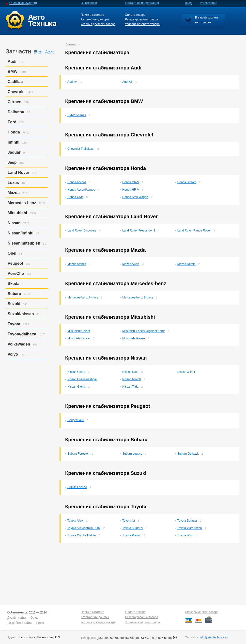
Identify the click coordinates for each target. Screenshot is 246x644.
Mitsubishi (17, 213)
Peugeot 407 (76, 420)
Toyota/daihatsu (23, 334)
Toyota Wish (185, 535)
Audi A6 (127, 82)
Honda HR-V (131, 190)
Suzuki (14, 304)
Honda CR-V (131, 182)
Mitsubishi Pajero (133, 338)
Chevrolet (17, 92)
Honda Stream (187, 182)
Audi (12, 61)
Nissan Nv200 (131, 379)
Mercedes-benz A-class (83, 297)
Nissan (14, 223)
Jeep (12, 162)
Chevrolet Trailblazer (81, 149)
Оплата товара (135, 15)
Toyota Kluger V (133, 528)
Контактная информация (142, 3)
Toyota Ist (129, 521)
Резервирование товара (141, 19)
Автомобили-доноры (95, 19)
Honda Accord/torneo (81, 190)
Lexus (13, 183)
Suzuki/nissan (21, 314)
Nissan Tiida (130, 387)
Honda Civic (75, 197)
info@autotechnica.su (214, 637)
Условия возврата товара (142, 24)
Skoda (14, 284)
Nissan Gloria (76, 387)
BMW (13, 72)
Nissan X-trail (186, 372)
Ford (12, 122)
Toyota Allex (75, 521)
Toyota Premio (132, 535)
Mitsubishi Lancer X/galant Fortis (144, 331)
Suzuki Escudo (77, 487)
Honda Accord (77, 182)
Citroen (15, 102)
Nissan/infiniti (21, 233)
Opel (12, 253)
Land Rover (18, 173)
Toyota (14, 324)
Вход (188, 3)
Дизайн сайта (17, 618)
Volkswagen (19, 344)
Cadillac (15, 82)
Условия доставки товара (98, 24)
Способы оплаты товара (202, 612)
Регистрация (209, 3)
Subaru (14, 294)
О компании (89, 3)
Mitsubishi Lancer (79, 338)
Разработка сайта (20, 623)
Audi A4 (72, 82)
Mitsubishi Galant (79, 331)
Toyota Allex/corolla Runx (84, 528)
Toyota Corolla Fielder (82, 535)
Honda (14, 132)
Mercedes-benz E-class (138, 297)
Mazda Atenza (77, 264)
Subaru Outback (188, 454)
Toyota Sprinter (187, 521)
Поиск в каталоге (92, 15)
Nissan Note (130, 372)
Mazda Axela (131, 264)
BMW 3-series (77, 115)
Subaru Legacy (132, 454)
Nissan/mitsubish (24, 243)
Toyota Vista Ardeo (190, 528)
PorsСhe (16, 273)
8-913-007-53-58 (163, 638)
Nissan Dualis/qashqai (82, 379)
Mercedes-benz (22, 203)
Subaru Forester (78, 454)
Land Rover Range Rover (194, 231)
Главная (71, 44)
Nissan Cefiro (76, 372)
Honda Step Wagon (135, 197)
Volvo (13, 354)
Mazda (14, 193)
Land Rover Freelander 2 (139, 231)
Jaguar (14, 152)
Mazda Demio (186, 264)
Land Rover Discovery (82, 231)
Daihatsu (16, 112)
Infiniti (14, 142)
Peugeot (15, 263)
